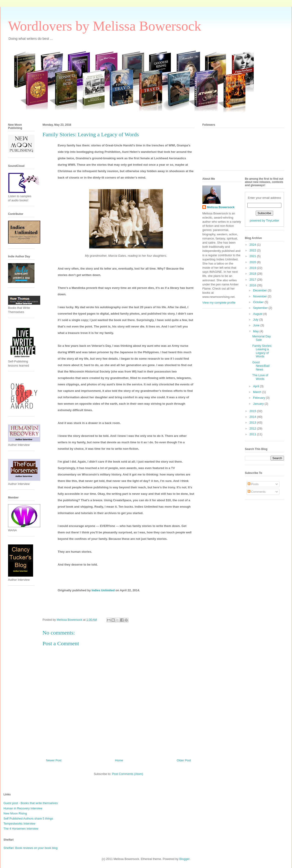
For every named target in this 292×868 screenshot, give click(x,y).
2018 (253, 274)
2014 (253, 417)
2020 (253, 262)
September (261, 308)
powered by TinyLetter (264, 221)
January (259, 404)
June (257, 325)
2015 (253, 411)
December (261, 290)
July (256, 320)
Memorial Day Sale (261, 338)
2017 (253, 280)
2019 (253, 268)
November (261, 296)
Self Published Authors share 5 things (28, 818)
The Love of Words (260, 377)
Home (119, 760)
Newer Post (54, 760)
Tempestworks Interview (19, 824)
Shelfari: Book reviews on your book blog (31, 848)
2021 (253, 256)
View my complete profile (219, 303)
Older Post (184, 760)
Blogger (184, 859)
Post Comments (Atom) (127, 774)
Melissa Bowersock (221, 207)
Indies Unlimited (103, 590)
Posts (253, 484)
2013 (253, 423)
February (260, 398)
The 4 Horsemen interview (21, 829)
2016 (253, 285)
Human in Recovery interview (23, 808)
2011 (253, 434)
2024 (253, 245)
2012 (253, 428)
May (256, 331)
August (258, 314)
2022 (253, 250)
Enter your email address (265, 198)
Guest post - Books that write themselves (31, 803)
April (257, 386)
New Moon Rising (15, 813)
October (259, 302)
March (258, 392)
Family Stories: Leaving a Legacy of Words (262, 351)
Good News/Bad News (261, 366)
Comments (257, 492)
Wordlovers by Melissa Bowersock (105, 26)
